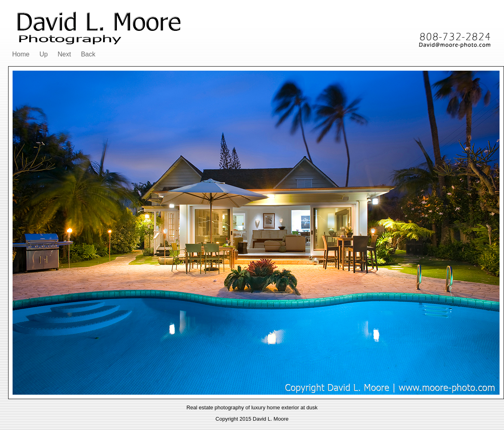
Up (43, 54)
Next (64, 54)
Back (88, 54)
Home (21, 54)
